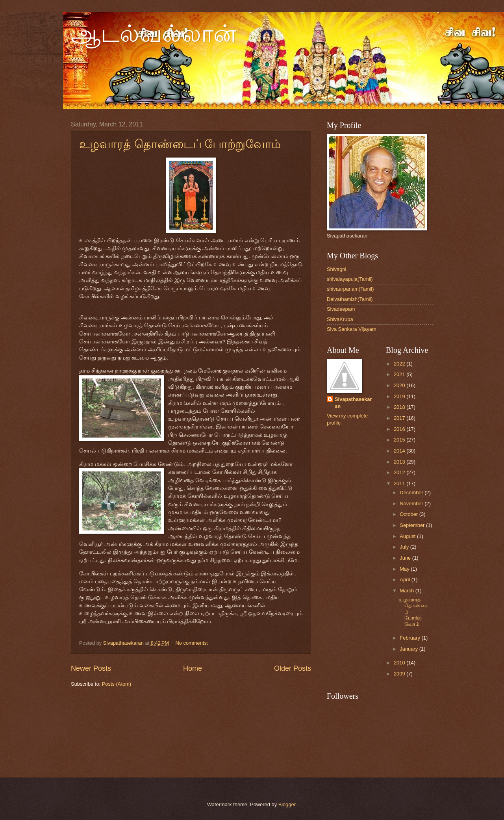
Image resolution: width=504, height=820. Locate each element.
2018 (400, 407)
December (412, 493)
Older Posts (293, 668)
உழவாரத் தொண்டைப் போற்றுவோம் (180, 144)
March (407, 591)
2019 (400, 396)
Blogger (287, 804)
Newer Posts (91, 668)
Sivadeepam (341, 309)
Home (193, 668)
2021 (400, 374)
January (409, 649)
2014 (400, 451)
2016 (400, 429)
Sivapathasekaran (353, 403)
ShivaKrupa (340, 319)
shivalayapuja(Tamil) (350, 279)
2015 (400, 440)
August (408, 536)
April (405, 580)
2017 (400, 418)
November (412, 504)
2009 (400, 674)
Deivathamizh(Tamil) (350, 299)
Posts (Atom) (117, 684)
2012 (400, 472)
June (406, 558)
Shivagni (336, 269)
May (405, 569)
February (410, 638)
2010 (400, 663)
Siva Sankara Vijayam (352, 329)
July (405, 547)
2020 (400, 385)
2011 (400, 483)
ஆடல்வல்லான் (154, 34)
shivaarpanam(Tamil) (350, 289)
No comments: (192, 643)
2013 (400, 462)
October (409, 514)
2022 (400, 364)
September (413, 525)
